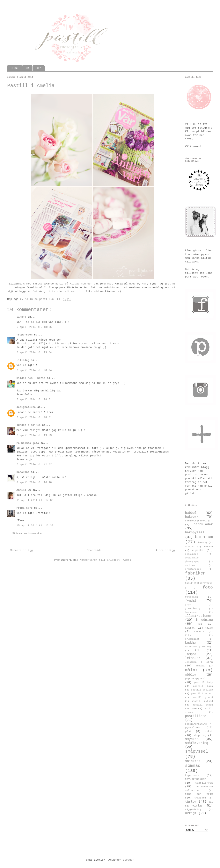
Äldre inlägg (165, 550)
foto (208, 587)
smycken (192, 739)
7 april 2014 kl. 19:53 (34, 435)
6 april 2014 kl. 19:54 (34, 352)
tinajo (21, 317)
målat (191, 670)
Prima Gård (24, 508)
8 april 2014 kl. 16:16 (34, 482)
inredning (204, 620)
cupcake (198, 550)
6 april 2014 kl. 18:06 (34, 327)
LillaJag (23, 360)
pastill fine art (202, 694)
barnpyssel (195, 533)
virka (197, 806)
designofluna (26, 407)
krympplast (192, 639)
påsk (188, 731)
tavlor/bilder (195, 779)
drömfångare (193, 569)
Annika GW (24, 490)
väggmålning (193, 810)
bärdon (208, 547)
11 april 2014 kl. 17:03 (35, 500)
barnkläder (203, 525)
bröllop (190, 547)
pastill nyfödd (202, 701)
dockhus (190, 565)
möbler (191, 675)
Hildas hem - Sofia (31, 378)
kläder (189, 635)
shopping (200, 735)
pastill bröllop (202, 690)
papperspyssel (195, 679)
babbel (191, 513)
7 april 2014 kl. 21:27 (34, 464)
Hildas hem (78, 284)
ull (211, 802)
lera (210, 662)
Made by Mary (139, 284)
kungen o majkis (28, 425)
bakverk (192, 517)
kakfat (190, 628)
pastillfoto (196, 716)
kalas (209, 628)
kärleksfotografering (198, 647)
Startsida (94, 550)
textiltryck (204, 783)
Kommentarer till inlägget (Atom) (105, 560)
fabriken (195, 573)
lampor (191, 654)
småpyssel (197, 751)
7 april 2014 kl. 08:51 (34, 400)
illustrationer (199, 616)
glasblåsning (193, 609)
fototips (191, 597)
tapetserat (193, 775)
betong (203, 543)
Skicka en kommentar (28, 533)
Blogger (128, 860)
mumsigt (200, 666)
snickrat (193, 761)
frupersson (24, 335)
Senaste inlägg (21, 550)
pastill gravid (203, 697)
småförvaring (197, 743)
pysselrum (192, 728)
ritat (209, 731)
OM (27, 68)
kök (197, 650)
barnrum (204, 537)
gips (188, 605)
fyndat (191, 601)
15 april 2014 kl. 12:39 (35, 526)
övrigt (191, 813)
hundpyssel (191, 612)
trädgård (200, 798)
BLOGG (15, 68)
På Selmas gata (28, 443)
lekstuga (191, 662)
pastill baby (204, 682)
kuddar (191, 643)
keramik (199, 632)
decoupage (192, 554)
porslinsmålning (196, 724)
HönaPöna (23, 472)
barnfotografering (197, 521)
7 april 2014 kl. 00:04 (34, 370)
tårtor (191, 802)
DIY (39, 68)
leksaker (193, 658)
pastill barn (203, 686)
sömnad (193, 766)
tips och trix (199, 794)
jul (200, 624)
